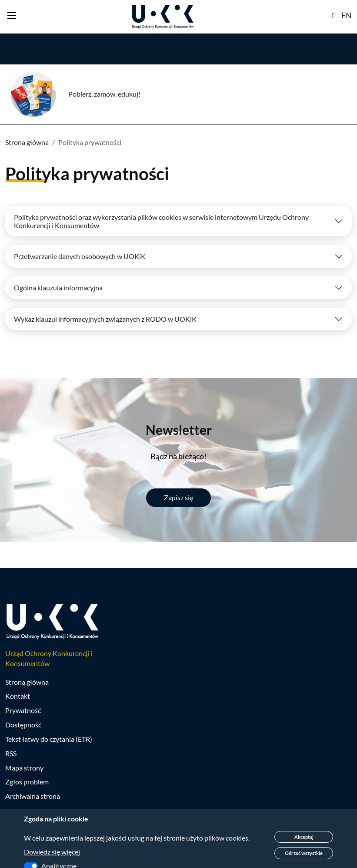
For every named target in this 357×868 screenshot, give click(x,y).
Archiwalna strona (33, 796)
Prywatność (23, 710)
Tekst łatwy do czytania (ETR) (49, 739)
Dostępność (23, 725)
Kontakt (18, 696)
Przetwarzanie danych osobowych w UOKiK (80, 256)
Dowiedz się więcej (52, 852)
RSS (11, 753)
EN (347, 15)
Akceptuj (304, 837)
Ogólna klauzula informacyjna (58, 288)
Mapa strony (24, 768)
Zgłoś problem (27, 782)
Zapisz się (178, 497)
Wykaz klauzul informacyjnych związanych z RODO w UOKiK (105, 319)
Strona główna (27, 142)
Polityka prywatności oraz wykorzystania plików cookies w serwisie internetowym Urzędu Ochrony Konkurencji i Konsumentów (161, 221)
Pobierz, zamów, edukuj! (104, 94)
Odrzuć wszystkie (304, 853)
